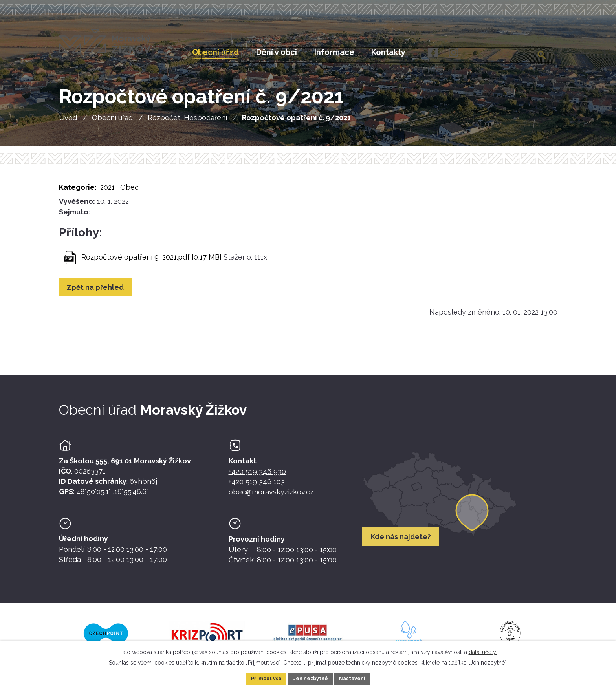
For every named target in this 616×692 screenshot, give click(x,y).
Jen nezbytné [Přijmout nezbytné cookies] (311, 678)
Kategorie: (78, 193)
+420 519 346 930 (257, 477)
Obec (129, 193)
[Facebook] (432, 53)
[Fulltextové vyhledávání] (514, 52)
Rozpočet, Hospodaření (187, 124)
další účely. (483, 650)
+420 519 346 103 (257, 487)
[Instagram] (453, 53)
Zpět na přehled (98, 293)
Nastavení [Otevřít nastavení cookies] (357, 678)
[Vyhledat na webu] (543, 52)
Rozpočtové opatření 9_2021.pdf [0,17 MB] (151, 263)
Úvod (68, 124)
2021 (107, 193)
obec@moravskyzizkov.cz (271, 497)
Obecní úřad (112, 124)
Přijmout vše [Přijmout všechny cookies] (262, 678)
